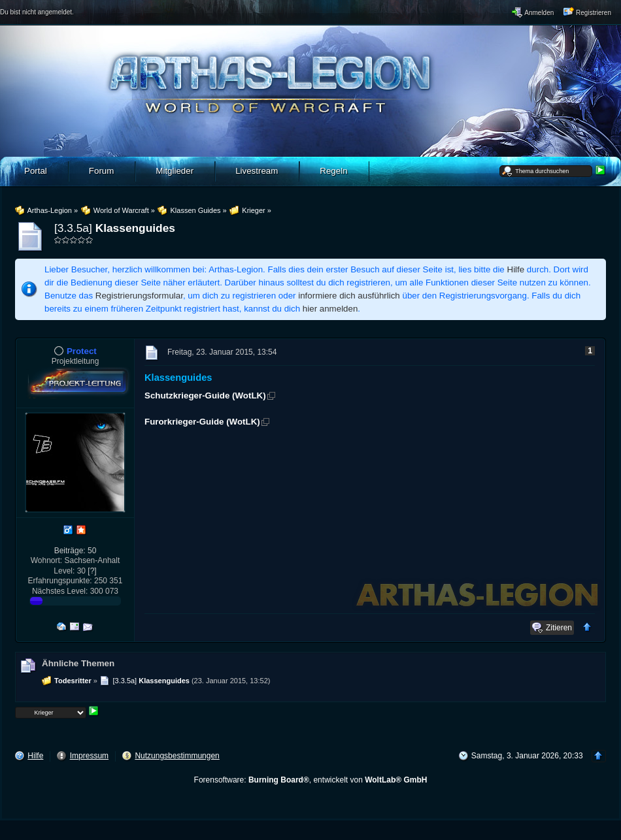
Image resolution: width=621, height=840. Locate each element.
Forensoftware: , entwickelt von (311, 780)
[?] (92, 571)
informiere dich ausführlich (349, 296)
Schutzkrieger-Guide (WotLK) (205, 396)
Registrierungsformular (139, 296)
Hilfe (516, 269)
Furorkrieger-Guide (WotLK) (202, 422)
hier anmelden (330, 309)
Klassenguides (135, 228)
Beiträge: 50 (76, 551)
